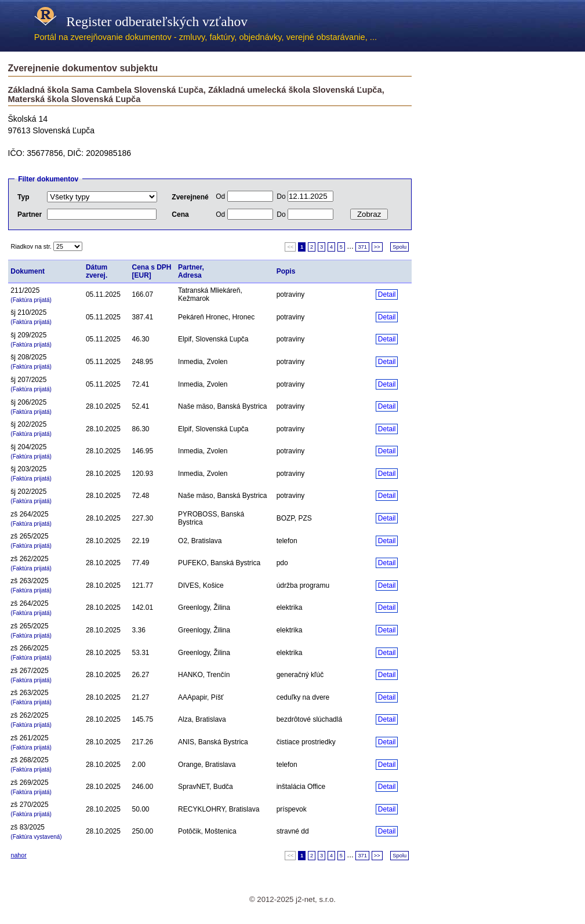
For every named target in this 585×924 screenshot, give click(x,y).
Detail (387, 294)
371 (362, 247)
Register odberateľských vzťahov (141, 21)
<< (290, 247)
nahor (19, 855)
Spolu (399, 247)
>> (377, 247)
